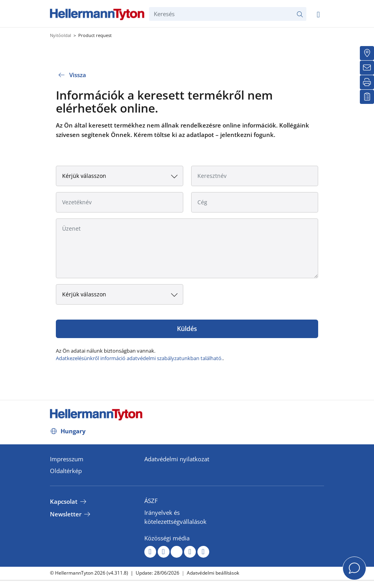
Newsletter (66, 514)
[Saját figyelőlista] (367, 97)
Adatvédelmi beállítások (213, 573)
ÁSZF (151, 501)
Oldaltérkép (66, 471)
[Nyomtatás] (367, 82)
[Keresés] (228, 14)
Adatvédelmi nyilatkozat (177, 459)
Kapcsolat (64, 501)
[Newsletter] (367, 68)
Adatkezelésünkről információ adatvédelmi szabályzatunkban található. (139, 358)
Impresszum (67, 459)
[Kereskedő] (367, 53)
